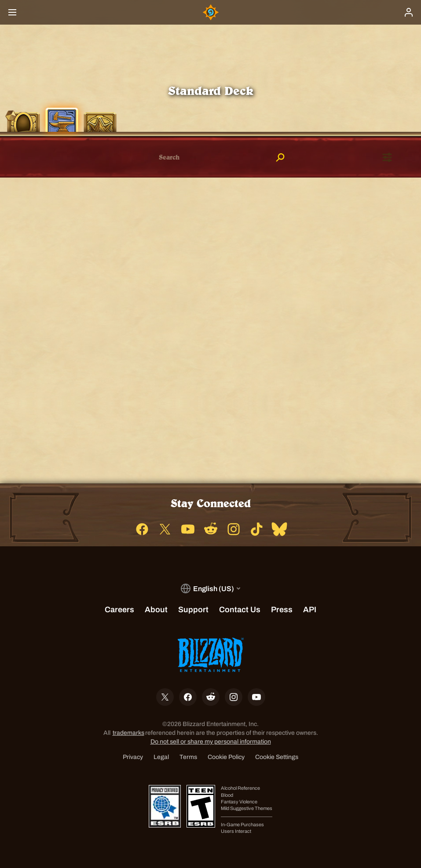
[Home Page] (211, 12)
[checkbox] (30, 158)
